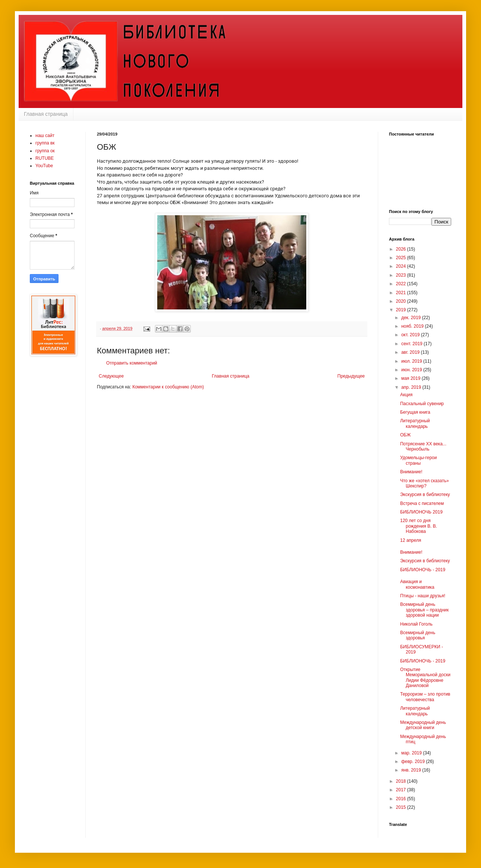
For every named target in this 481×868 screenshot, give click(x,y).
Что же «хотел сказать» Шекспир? (425, 483)
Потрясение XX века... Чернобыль (423, 446)
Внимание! (411, 472)
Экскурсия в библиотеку (425, 495)
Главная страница (46, 114)
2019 (402, 310)
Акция (406, 395)
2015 (402, 807)
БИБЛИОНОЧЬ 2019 (421, 512)
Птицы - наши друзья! (423, 596)
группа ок (45, 151)
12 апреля (411, 540)
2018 (402, 781)
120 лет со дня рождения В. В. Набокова (419, 526)
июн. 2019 (412, 370)
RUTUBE (45, 158)
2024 (402, 266)
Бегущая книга (415, 412)
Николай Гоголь (416, 624)
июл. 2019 (412, 361)
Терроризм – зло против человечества (425, 697)
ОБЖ (405, 435)
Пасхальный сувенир (422, 404)
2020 (402, 301)
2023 (402, 275)
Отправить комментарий (132, 363)
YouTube (44, 166)
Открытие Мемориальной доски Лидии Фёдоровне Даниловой (425, 678)
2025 (402, 258)
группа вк (45, 143)
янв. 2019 (412, 770)
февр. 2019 (414, 762)
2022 (402, 284)
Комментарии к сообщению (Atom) (168, 387)
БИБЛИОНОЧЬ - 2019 (423, 570)
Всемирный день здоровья (418, 635)
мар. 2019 (412, 753)
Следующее (111, 376)
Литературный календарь (415, 423)
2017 (402, 790)
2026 (402, 249)
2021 (402, 293)
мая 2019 (412, 378)
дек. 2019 (412, 318)
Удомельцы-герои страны (418, 460)
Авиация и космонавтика (417, 584)
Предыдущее (351, 376)
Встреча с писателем (422, 503)
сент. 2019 (412, 344)
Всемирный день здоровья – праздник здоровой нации (424, 610)
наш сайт (45, 136)
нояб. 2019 (413, 326)
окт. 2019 (411, 335)
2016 (402, 799)
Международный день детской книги (423, 725)
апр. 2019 (412, 387)
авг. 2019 (411, 352)
